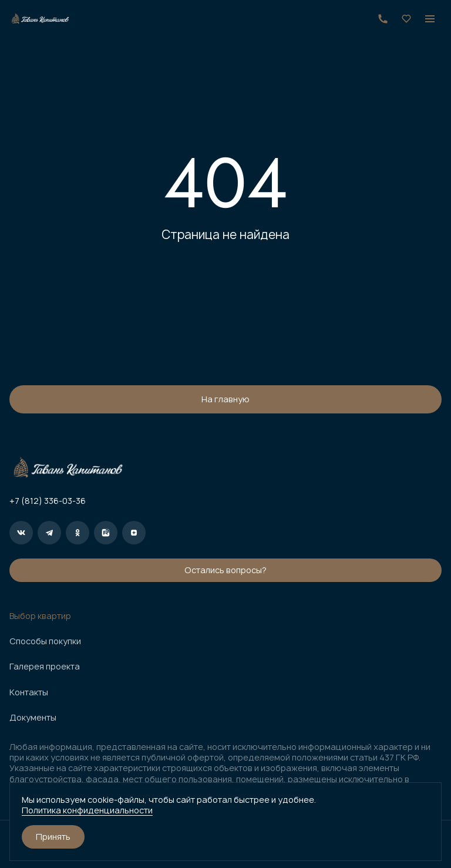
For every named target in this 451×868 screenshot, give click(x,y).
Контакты (29, 692)
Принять (53, 837)
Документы (33, 718)
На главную (225, 399)
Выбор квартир (40, 616)
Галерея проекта (45, 667)
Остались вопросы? (225, 570)
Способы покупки (45, 641)
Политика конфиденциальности (87, 810)
